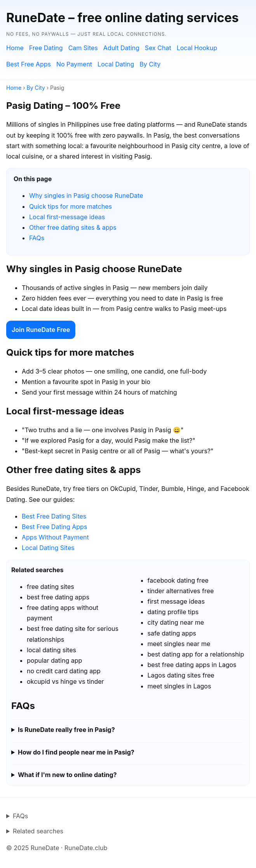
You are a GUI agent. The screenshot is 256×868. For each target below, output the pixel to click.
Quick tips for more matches (71, 206)
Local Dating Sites (48, 548)
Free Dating (46, 48)
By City (150, 64)
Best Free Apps (29, 64)
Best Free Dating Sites (54, 516)
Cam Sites (83, 48)
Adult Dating (121, 48)
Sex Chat (158, 48)
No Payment (74, 64)
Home (15, 48)
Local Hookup (197, 48)
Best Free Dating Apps (54, 527)
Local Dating (116, 64)
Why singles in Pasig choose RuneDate (86, 196)
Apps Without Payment (55, 537)
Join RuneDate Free (41, 330)
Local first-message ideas (67, 217)
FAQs (37, 238)
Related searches (38, 831)
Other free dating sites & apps (73, 227)
